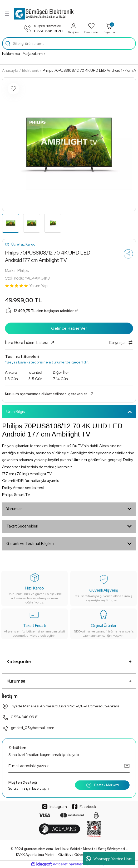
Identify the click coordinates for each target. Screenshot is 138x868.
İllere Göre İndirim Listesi (30, 343)
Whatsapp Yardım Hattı (109, 859)
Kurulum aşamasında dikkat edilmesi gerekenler (50, 394)
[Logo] (44, 14)
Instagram (55, 807)
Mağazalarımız (34, 54)
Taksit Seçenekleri (22, 526)
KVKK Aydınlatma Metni (35, 855)
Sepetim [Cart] (109, 28)
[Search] (69, 44)
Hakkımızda (11, 54)
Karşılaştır (121, 343)
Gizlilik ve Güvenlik (73, 855)
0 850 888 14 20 (48, 31)
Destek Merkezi (102, 785)
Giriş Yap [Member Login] (73, 28)
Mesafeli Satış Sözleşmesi (104, 849)
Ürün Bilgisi (16, 412)
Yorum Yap (38, 286)
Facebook (84, 807)
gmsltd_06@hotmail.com (28, 728)
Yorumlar (14, 509)
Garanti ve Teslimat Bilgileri (30, 544)
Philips (23, 271)
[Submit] (127, 766)
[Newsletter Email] (69, 766)
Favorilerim (91, 28)
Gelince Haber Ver (69, 328)
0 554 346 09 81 (20, 718)
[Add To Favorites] (13, 89)
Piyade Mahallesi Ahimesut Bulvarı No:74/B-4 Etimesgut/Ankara (61, 707)
